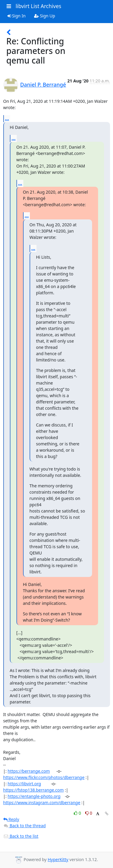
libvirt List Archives (38, 6)
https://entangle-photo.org (34, 796)
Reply (11, 819)
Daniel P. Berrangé (43, 85)
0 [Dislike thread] (89, 813)
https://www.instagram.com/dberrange (42, 803)
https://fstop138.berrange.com (34, 790)
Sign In (17, 16)
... (7, 118)
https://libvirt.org (25, 784)
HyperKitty (58, 859)
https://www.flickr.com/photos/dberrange (44, 777)
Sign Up (45, 16)
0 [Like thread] (78, 813)
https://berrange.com (29, 771)
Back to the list (21, 836)
